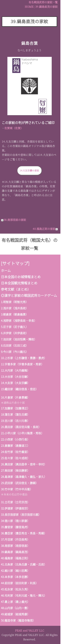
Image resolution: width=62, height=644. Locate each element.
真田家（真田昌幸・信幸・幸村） (24, 464)
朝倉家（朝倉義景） (14, 314)
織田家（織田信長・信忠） (20, 389)
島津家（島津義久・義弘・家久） (24, 477)
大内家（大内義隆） (16, 370)
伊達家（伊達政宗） (16, 508)
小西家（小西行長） (16, 439)
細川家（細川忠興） (16, 571)
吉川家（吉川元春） (16, 421)
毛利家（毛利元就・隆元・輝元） (24, 595)
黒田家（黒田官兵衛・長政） (21, 427)
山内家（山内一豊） (16, 608)
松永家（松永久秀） (16, 589)
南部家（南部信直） (16, 546)
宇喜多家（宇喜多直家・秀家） (23, 364)
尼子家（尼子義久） (14, 327)
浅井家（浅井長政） (14, 308)
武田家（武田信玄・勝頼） (20, 483)
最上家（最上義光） (16, 602)
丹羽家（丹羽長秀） (16, 539)
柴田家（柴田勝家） (16, 470)
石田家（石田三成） (14, 345)
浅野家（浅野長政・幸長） (18, 321)
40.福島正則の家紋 (44, 229)
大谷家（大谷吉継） (16, 377)
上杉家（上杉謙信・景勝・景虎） (24, 358)
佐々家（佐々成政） (16, 458)
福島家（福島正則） (16, 558)
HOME (27, 7)
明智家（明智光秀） (14, 302)
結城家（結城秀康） (16, 614)
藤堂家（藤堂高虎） (16, 527)
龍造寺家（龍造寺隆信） (18, 620)
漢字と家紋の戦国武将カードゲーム (29, 295)
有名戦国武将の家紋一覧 (41, 2)
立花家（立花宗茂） (16, 502)
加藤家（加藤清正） (16, 408)
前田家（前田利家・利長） (20, 583)
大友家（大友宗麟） (16, 383)
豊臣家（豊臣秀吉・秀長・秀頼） (24, 533)
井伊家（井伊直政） (14, 333)
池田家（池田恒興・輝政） (18, 339)
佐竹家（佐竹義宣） (16, 452)
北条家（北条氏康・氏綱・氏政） (24, 564)
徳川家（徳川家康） (16, 521)
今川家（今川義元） (14, 352)
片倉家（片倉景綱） (16, 397)
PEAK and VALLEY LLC (28, 630)
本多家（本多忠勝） (16, 577)
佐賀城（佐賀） (12, 128)
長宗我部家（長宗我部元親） (21, 514)
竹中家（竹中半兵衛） (17, 489)
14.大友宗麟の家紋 (28, 170)
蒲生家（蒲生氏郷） (16, 414)
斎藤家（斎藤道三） (16, 446)
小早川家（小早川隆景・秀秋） (23, 433)
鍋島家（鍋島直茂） (16, 552)
